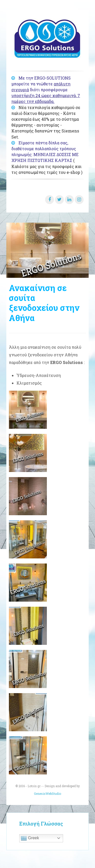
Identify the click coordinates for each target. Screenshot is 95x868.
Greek (30, 838)
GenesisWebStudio (48, 794)
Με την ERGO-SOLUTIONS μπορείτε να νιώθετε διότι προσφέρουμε (46, 90)
